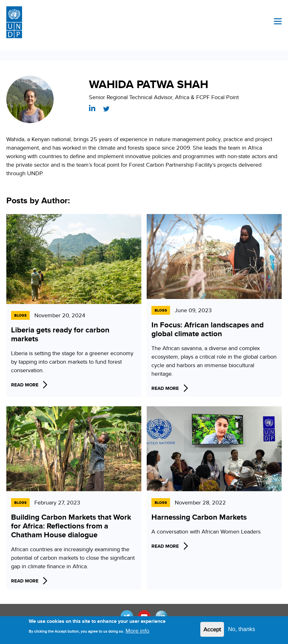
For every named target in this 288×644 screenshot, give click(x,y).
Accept (212, 632)
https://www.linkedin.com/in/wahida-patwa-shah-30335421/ (92, 108)
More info (137, 633)
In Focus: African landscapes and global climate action (208, 329)
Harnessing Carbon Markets (199, 517)
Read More (25, 385)
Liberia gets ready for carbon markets (60, 334)
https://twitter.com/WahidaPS (106, 109)
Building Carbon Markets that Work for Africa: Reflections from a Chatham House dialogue (71, 526)
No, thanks (242, 631)
